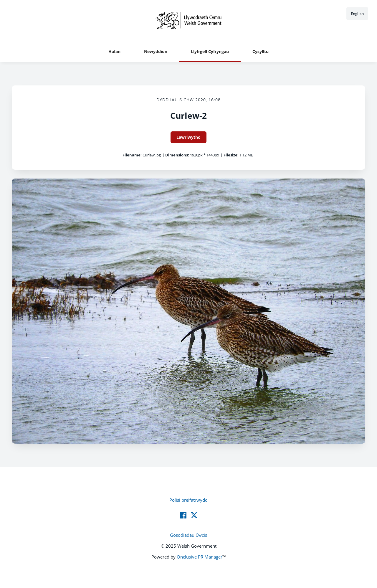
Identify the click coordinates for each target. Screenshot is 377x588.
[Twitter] (194, 515)
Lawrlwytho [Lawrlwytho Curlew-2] (188, 137)
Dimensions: (177, 155)
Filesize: (231, 155)
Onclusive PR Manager (200, 557)
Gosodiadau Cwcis (188, 535)
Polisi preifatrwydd (188, 500)
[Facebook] (183, 515)
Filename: (132, 155)
